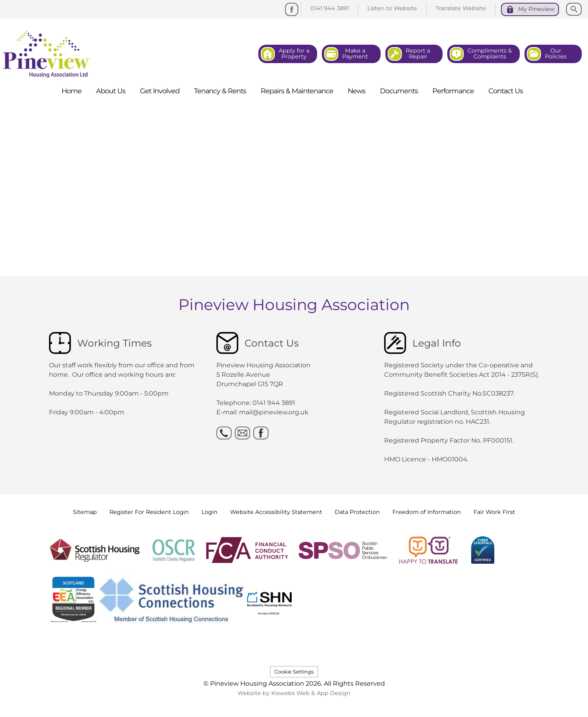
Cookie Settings (294, 672)
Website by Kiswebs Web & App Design (294, 693)
